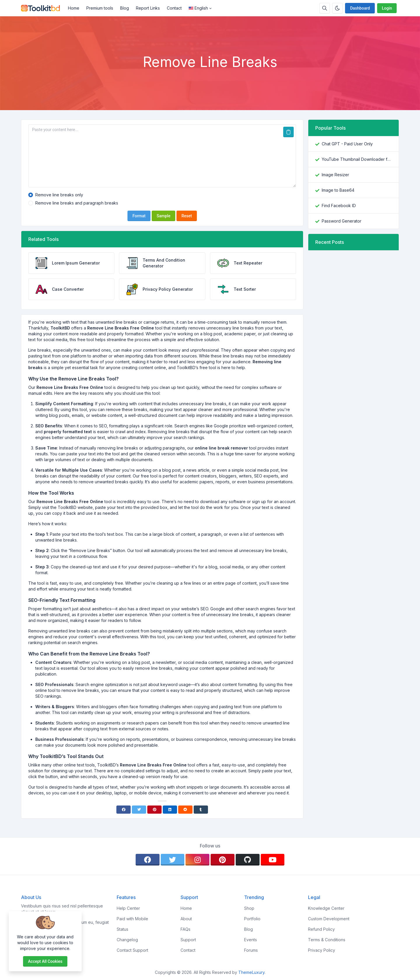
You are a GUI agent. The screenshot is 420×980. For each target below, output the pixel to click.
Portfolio (252, 919)
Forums (251, 950)
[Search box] (325, 8)
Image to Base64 (338, 190)
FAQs (185, 929)
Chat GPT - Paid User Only (347, 144)
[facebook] (148, 860)
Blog (125, 8)
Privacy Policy (322, 950)
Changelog (127, 940)
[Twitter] (139, 810)
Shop (249, 908)
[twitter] (173, 860)
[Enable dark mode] (337, 8)
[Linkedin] (170, 810)
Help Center (128, 908)
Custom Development (329, 919)
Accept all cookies (45, 961)
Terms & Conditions (327, 940)
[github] (248, 860)
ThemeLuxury (251, 972)
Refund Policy (321, 929)
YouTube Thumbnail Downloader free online (357, 159)
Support (188, 940)
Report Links (148, 8)
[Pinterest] (154, 810)
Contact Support (132, 950)
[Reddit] (185, 810)
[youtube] (273, 860)
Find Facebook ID (339, 206)
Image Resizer (335, 175)
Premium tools (100, 8)
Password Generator (342, 221)
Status (123, 929)
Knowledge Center (326, 908)
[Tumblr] (201, 810)
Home (74, 8)
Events (251, 940)
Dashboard (360, 8)
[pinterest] (223, 860)
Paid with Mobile (132, 919)
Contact (174, 8)
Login (387, 8)
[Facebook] (124, 810)
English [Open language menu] (198, 8)
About (186, 919)
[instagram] (197, 860)
